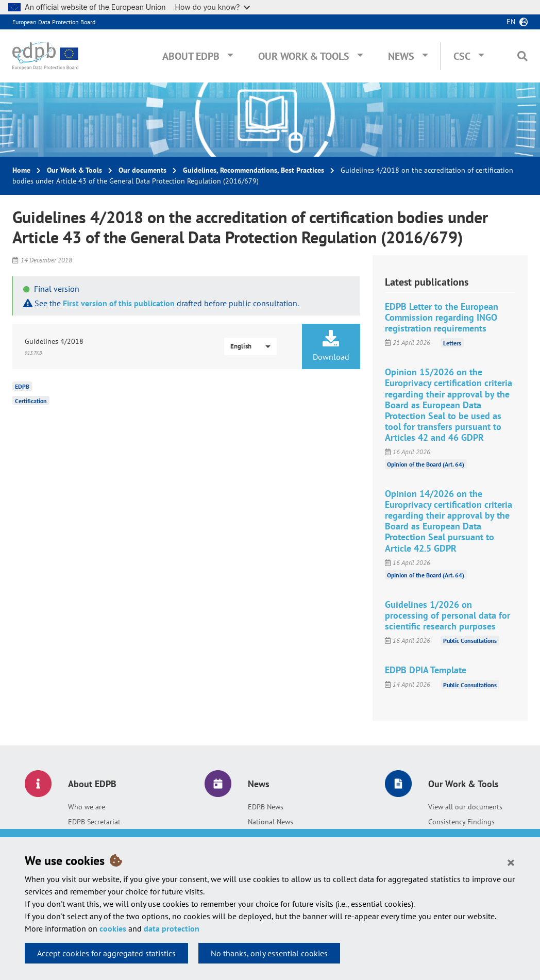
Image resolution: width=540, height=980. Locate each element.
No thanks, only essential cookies (269, 953)
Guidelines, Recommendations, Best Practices (254, 170)
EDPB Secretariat (94, 822)
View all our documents (465, 807)
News (401, 56)
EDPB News (266, 807)
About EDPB (191, 56)
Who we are (87, 807)
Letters (452, 343)
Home (21, 170)
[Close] (511, 862)
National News (271, 822)
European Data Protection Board (54, 22)
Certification (31, 401)
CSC (462, 56)
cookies (113, 928)
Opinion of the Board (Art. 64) (426, 464)
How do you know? (213, 7)
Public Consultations (470, 641)
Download (331, 346)
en (511, 22)
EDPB (22, 386)
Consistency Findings (461, 822)
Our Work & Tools (304, 56)
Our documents (142, 170)
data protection (172, 928)
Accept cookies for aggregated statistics (106, 953)
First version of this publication (119, 303)
